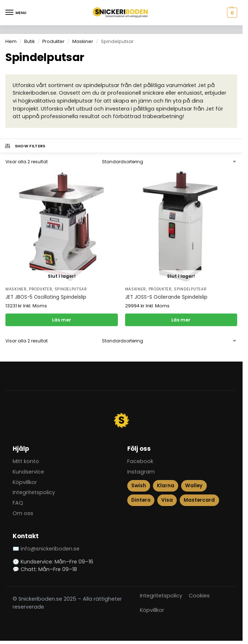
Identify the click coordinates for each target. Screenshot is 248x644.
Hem (11, 41)
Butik (29, 41)
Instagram (141, 472)
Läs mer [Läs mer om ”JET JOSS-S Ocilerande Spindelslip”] (181, 320)
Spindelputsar (71, 289)
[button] (231, 13)
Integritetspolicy (34, 492)
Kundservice (28, 472)
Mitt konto (26, 461)
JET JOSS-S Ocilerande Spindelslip (166, 297)
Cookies (199, 596)
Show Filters (25, 146)
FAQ (18, 503)
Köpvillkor (25, 482)
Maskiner (83, 41)
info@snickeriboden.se (50, 549)
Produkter (54, 41)
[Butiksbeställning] (170, 162)
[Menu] (16, 13)
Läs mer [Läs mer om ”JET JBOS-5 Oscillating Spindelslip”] (62, 320)
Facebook (140, 461)
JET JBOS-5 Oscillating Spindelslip (46, 297)
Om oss (23, 513)
